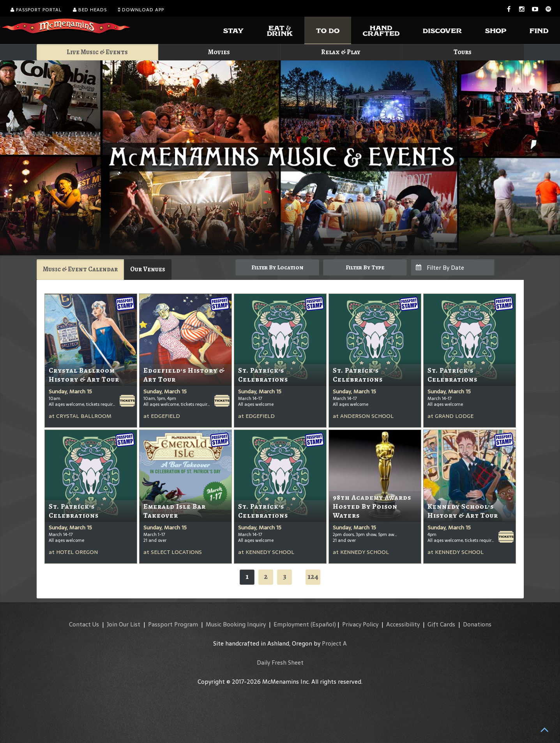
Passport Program (173, 624)
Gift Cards (441, 624)
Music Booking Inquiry (236, 624)
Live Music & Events (97, 52)
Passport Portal (36, 10)
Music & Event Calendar (80, 269)
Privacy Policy (360, 624)
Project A (334, 643)
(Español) (323, 624)
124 (313, 576)
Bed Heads (90, 10)
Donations (477, 624)
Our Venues (148, 269)
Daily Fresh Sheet (280, 663)
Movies (219, 52)
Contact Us (84, 624)
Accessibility (403, 624)
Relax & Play (341, 52)
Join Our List (124, 624)
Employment (291, 624)
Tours (463, 52)
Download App (141, 10)
